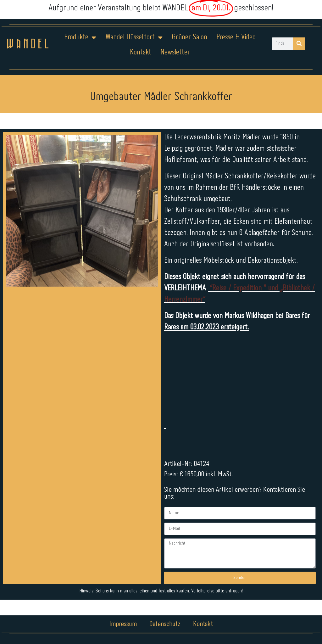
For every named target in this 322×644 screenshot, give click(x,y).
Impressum (123, 624)
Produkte (80, 37)
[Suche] (299, 44)
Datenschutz (165, 624)
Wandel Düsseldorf (134, 37)
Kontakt (141, 52)
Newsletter (175, 52)
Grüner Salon (189, 37)
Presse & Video (236, 37)
